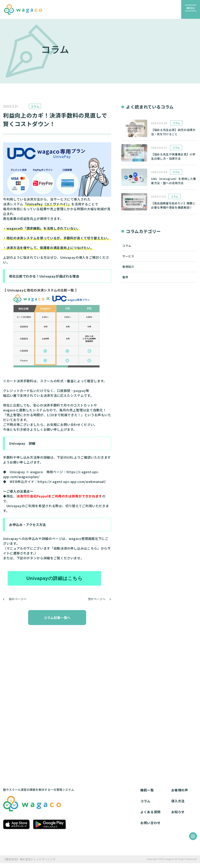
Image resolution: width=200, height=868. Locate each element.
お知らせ (178, 812)
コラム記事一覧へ (57, 618)
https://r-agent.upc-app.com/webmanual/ (72, 482)
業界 (125, 277)
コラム (127, 246)
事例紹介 (128, 267)
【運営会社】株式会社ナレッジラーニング (29, 859)
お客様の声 (180, 790)
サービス (128, 256)
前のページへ (18, 599)
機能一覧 (147, 790)
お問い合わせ (150, 823)
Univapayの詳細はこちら (54, 578)
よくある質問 (150, 812)
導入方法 (178, 801)
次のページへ (97, 599)
